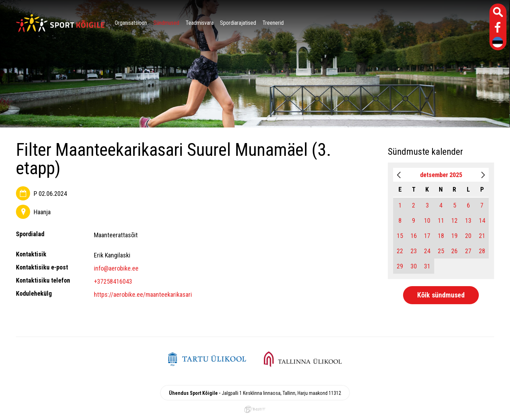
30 (414, 266)
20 (468, 236)
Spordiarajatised (238, 23)
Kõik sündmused (441, 295)
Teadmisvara (200, 23)
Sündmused (166, 23)
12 (454, 220)
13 (468, 220)
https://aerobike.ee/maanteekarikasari (143, 294)
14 (482, 220)
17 (427, 236)
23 (414, 251)
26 (454, 251)
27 (468, 251)
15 (400, 236)
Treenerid (273, 23)
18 (441, 236)
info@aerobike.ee (116, 268)
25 (441, 251)
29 (400, 266)
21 (482, 236)
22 (400, 251)
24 (427, 251)
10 (427, 220)
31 (427, 266)
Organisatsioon (131, 23)
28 (482, 251)
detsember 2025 (441, 175)
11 (441, 220)
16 (414, 236)
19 (454, 236)
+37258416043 (113, 281)
